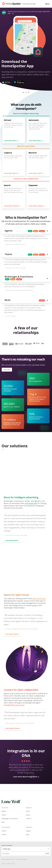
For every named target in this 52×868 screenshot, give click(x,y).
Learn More (7, 370)
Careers (4, 831)
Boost (28, 811)
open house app (39, 598)
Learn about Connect (12, 206)
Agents (4, 811)
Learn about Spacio (12, 173)
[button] (23, 92)
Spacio (28, 815)
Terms (3, 864)
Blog (27, 834)
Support (28, 831)
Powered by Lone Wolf (29, 4)
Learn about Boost (11, 141)
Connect (29, 819)
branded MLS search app (14, 705)
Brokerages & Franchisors (10, 819)
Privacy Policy (11, 864)
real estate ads (31, 503)
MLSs (3, 822)
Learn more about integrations (26, 777)
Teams (4, 815)
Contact (4, 834)
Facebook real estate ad (12, 423)
